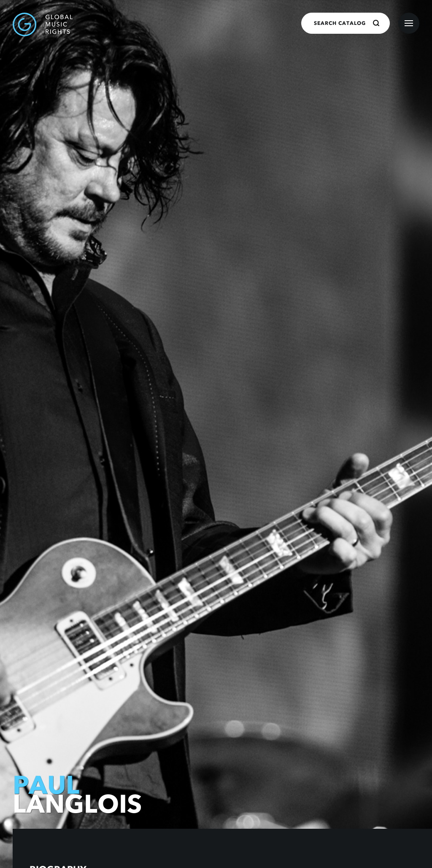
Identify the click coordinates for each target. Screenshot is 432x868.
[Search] (376, 23)
